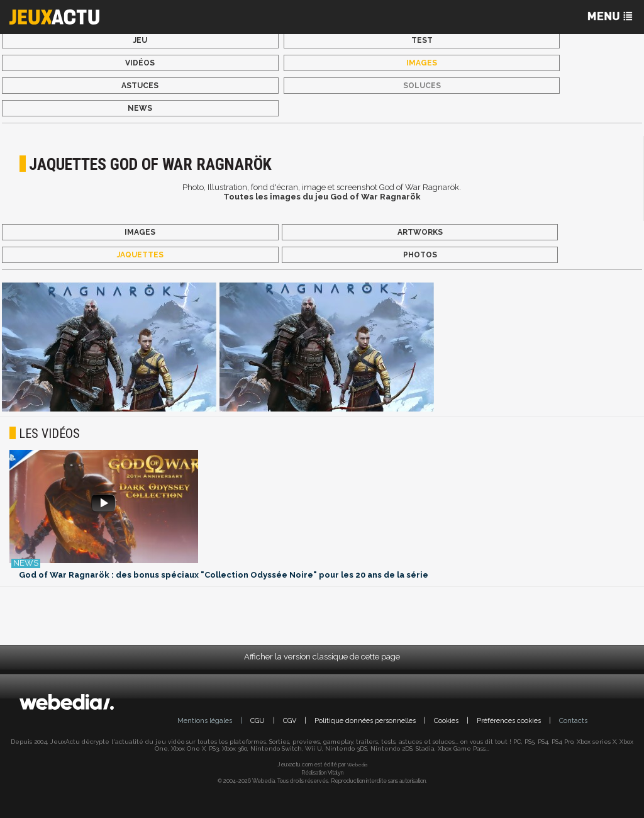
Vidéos (140, 63)
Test (422, 40)
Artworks (420, 232)
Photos (420, 255)
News (140, 108)
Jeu (140, 40)
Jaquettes (140, 255)
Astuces (140, 86)
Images (422, 63)
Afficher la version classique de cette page (322, 657)
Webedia (357, 765)
